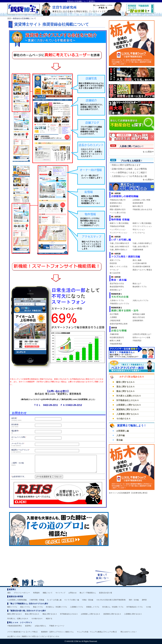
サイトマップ (60, 593)
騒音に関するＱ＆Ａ (126, 382)
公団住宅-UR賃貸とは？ (142, 334)
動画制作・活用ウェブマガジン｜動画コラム (57, 632)
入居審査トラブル (77, 607)
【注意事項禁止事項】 (139, 493)
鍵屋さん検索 (115, 341)
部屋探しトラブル (93, 607)
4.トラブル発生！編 (72, 600)
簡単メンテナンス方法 (119, 267)
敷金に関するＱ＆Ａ (126, 391)
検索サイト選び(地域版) (142, 223)
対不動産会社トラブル (135, 607)
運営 (9, 593)
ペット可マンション (118, 230)
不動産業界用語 (116, 344)
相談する (49, 618)
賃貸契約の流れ (116, 203)
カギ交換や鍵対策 (140, 263)
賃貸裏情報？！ (116, 206)
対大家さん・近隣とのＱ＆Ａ (18, 618)
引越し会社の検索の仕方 (119, 247)
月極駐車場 (114, 334)
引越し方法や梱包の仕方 (119, 243)
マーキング (114, 270)
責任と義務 (137, 260)
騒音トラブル (12, 607)
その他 (148, 607)
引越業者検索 (138, 250)
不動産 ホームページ (57, 626)
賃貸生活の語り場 (105, 593)
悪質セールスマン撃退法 (142, 270)
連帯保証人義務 (139, 314)
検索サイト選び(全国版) (119, 223)
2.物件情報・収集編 (37, 600)
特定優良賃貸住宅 (117, 337)
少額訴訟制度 (115, 321)
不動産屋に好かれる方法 (142, 210)
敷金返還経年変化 (117, 287)
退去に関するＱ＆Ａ (126, 387)
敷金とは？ (137, 284)
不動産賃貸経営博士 (15, 626)
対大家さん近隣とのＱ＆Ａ (129, 396)
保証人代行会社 (139, 317)
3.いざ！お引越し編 (54, 600)
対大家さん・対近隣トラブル (56, 607)
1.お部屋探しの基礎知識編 (17, 600)
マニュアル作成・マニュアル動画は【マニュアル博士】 (97, 632)
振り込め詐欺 (115, 273)
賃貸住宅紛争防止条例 (119, 324)
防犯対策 (113, 263)
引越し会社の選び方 (140, 247)
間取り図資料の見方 (118, 210)
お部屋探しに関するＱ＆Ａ (129, 405)
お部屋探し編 (123, 431)
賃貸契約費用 (138, 203)
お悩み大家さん (40, 626)
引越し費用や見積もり (119, 250)
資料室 (144, 600)
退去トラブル (25, 607)
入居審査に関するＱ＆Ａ (128, 414)
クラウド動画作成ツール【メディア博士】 (23, 632)
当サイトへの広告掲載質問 (120, 493)
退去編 (119, 440)
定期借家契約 (138, 321)
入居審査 (113, 317)
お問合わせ (73, 593)
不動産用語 (137, 341)
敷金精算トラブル (140, 287)
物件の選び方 (138, 206)
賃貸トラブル (115, 260)
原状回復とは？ (116, 290)
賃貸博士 (28, 626)
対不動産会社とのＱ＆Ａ (128, 400)
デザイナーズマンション (142, 226)
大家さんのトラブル (140, 300)
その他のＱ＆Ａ (123, 419)
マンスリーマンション (119, 233)
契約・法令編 (134, 600)
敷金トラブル (38, 607)
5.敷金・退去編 (88, 600)
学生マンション (139, 230)
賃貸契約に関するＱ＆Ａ (128, 409)
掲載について (48, 593)
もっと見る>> (148, 152)
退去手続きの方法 (117, 284)
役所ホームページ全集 (141, 337)
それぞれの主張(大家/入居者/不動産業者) (111, 600)
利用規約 (36, 593)
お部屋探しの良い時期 (141, 200)
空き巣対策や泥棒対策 (141, 267)
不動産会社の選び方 (118, 200)
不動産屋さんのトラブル (119, 304)
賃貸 (9, 18)
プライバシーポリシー (22, 593)
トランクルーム (139, 233)
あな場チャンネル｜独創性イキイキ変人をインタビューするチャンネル (33, 636)
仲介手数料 (114, 314)
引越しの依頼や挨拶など (142, 243)
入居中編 (120, 435)
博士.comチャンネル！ (129, 632)
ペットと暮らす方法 (118, 213)
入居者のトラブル (117, 300)
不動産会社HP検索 (117, 226)
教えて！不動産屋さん (88, 593)
